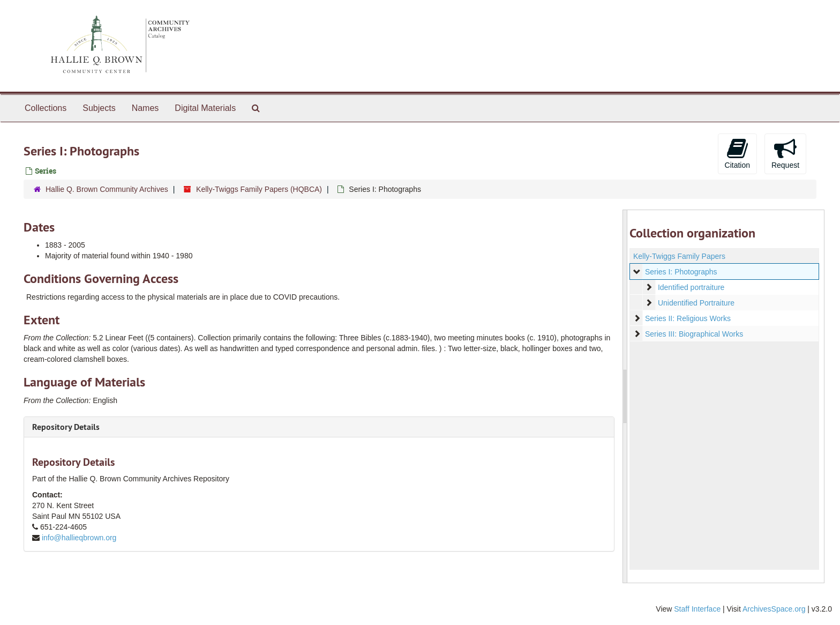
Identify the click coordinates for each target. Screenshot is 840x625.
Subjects (99, 108)
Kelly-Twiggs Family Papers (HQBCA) (259, 189)
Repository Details (66, 427)
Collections (46, 108)
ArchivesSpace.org (774, 609)
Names (145, 108)
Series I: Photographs (681, 272)
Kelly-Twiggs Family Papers (679, 256)
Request (785, 153)
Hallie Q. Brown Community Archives (107, 189)
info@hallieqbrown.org (79, 538)
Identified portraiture (691, 287)
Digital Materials (205, 108)
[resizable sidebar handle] (625, 396)
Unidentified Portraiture (696, 303)
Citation (737, 153)
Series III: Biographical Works (693, 334)
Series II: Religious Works (687, 318)
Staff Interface (697, 609)
